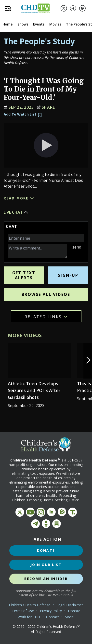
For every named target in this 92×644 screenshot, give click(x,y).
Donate (46, 550)
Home (7, 24)
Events (39, 24)
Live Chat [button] (16, 212)
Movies (55, 24)
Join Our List (46, 565)
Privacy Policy (51, 611)
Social (70, 617)
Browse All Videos (46, 294)
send (77, 247)
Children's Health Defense (30, 605)
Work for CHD (29, 617)
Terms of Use (23, 611)
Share (46, 107)
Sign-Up (68, 275)
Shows (23, 24)
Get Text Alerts (24, 275)
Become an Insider (46, 579)
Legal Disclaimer (70, 605)
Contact (53, 617)
